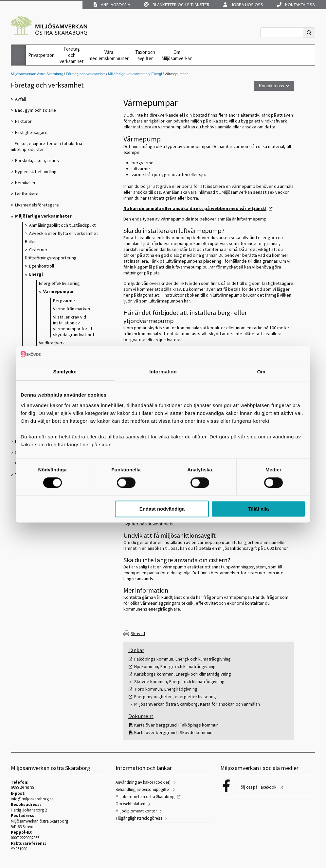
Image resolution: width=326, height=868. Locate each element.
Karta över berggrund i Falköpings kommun (176, 725)
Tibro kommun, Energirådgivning (166, 689)
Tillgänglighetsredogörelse (139, 818)
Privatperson (41, 55)
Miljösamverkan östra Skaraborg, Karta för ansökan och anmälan (197, 704)
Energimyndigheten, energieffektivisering (175, 696)
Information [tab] (163, 372)
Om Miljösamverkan (177, 55)
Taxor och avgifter (145, 55)
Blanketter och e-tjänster (177, 5)
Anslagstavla (112, 5)
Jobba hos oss (243, 5)
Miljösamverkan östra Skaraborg (37, 74)
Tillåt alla (258, 509)
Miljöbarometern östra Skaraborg (145, 797)
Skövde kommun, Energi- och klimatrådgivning (179, 681)
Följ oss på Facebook (258, 787)
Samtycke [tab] (65, 372)
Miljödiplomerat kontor (136, 811)
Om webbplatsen (130, 804)
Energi (156, 74)
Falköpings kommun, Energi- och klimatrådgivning (182, 659)
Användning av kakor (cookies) (143, 782)
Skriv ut (138, 633)
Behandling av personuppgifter (143, 789)
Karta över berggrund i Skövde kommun (173, 732)
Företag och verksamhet (72, 55)
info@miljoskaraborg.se (32, 799)
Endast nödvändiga (162, 509)
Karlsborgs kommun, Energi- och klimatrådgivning (183, 674)
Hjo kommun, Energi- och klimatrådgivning (175, 666)
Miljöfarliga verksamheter (128, 74)
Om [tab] (261, 372)
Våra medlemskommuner (109, 55)
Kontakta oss (296, 5)
